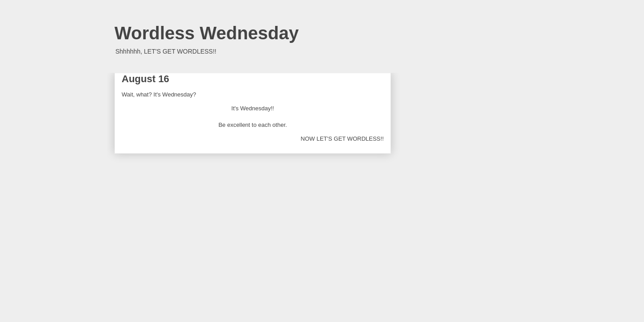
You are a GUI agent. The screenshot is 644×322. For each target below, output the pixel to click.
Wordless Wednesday (207, 33)
